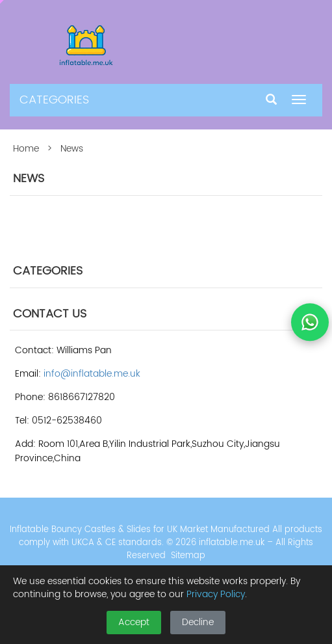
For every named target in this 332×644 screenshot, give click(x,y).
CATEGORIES (54, 100)
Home (26, 149)
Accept (134, 622)
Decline (198, 622)
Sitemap (188, 556)
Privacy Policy (216, 594)
